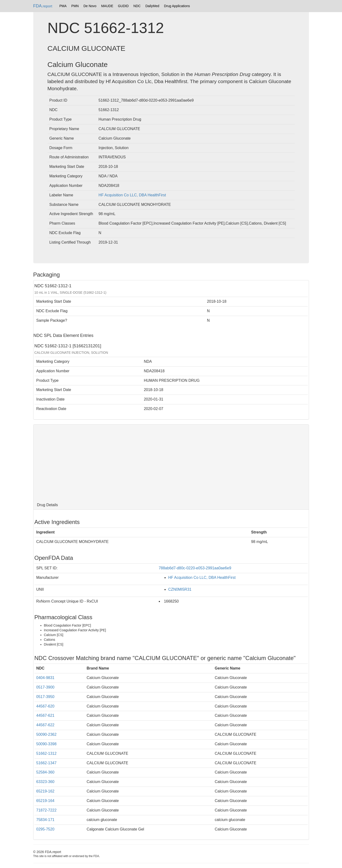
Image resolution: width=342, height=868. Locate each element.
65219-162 (46, 791)
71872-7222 (46, 810)
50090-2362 (46, 734)
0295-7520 (46, 829)
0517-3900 (46, 687)
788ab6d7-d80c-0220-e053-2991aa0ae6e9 (195, 568)
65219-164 (46, 801)
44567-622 (46, 725)
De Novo (90, 6)
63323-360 (46, 782)
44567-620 (46, 706)
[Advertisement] (171, 462)
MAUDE (107, 6)
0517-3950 (46, 697)
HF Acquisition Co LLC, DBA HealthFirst (132, 195)
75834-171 (46, 820)
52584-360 (46, 772)
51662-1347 (46, 763)
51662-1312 (46, 753)
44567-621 (46, 715)
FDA (43, 6)
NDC (137, 6)
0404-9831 (46, 678)
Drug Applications (177, 6)
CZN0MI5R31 (180, 589)
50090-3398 (46, 744)
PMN (75, 6)
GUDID (123, 6)
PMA (63, 6)
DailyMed (152, 6)
